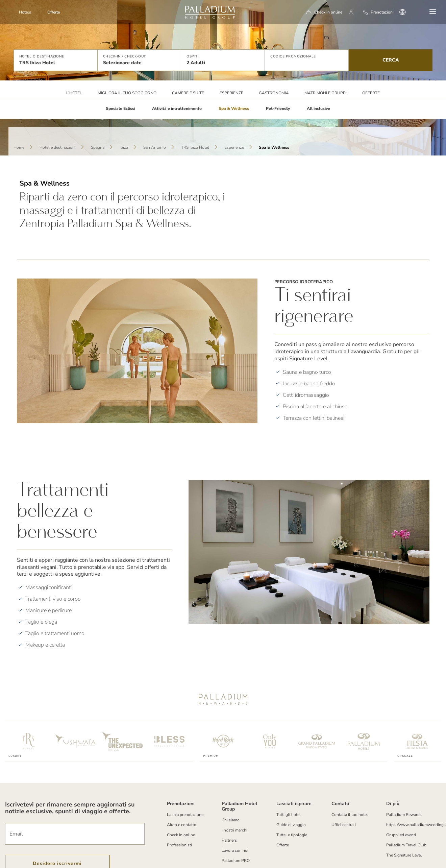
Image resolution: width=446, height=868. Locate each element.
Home (19, 147)
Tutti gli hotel (289, 815)
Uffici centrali (344, 825)
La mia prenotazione (185, 815)
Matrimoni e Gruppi (326, 93)
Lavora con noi (235, 850)
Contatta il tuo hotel (350, 815)
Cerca (391, 60)
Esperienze (231, 93)
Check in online (328, 12)
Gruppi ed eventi (401, 835)
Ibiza (124, 147)
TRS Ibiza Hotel (195, 147)
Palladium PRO (236, 861)
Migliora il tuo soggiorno (127, 93)
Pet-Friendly (278, 108)
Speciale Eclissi (120, 108)
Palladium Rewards (404, 815)
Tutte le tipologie (292, 835)
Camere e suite (188, 93)
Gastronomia (274, 93)
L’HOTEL (74, 93)
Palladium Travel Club (406, 845)
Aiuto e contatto (182, 825)
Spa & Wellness (234, 108)
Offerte (54, 12)
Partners (229, 840)
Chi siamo (231, 820)
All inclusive (318, 108)
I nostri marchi (234, 830)
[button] (55, 60)
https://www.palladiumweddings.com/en (411, 825)
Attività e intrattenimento (177, 108)
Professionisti (179, 845)
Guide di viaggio (291, 825)
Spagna (98, 147)
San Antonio (155, 147)
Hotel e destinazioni (58, 147)
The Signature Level (404, 855)
